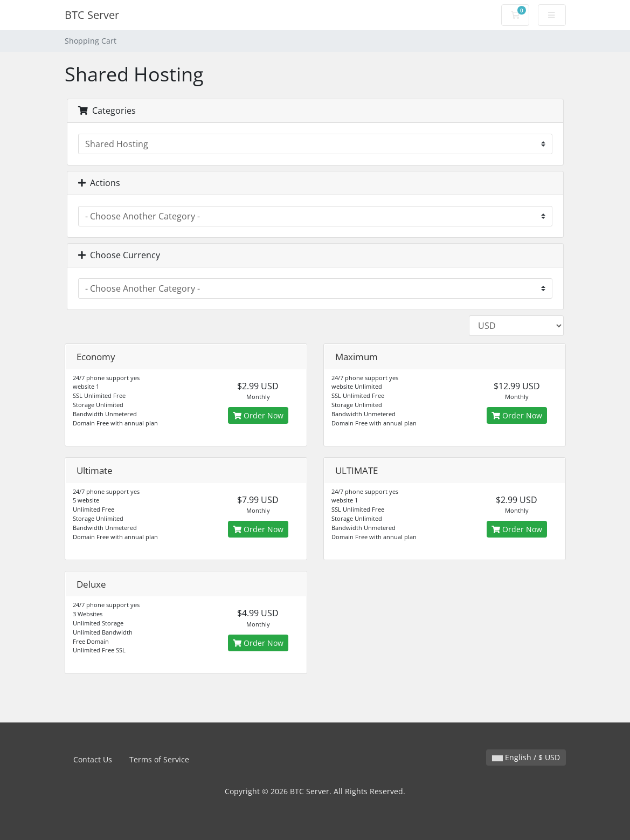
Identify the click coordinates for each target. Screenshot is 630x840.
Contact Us (93, 759)
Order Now (258, 415)
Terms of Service (159, 759)
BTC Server (92, 15)
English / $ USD (526, 757)
